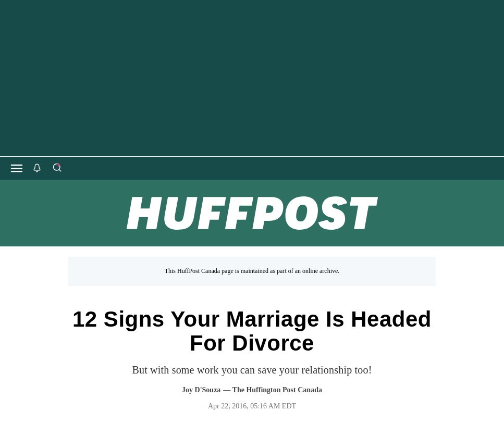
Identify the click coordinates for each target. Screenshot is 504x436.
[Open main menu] (17, 168)
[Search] (57, 168)
